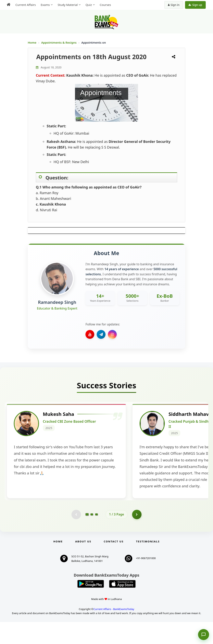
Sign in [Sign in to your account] (174, 5)
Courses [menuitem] (105, 5)
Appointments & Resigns (59, 42)
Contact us (114, 563)
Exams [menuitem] (45, 5)
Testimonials (148, 563)
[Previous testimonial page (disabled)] (76, 536)
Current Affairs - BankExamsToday (114, 631)
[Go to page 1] (87, 536)
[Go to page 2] (92, 536)
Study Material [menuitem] (67, 5)
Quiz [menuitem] (88, 5)
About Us (83, 563)
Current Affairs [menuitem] (25, 5)
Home (32, 42)
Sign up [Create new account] (196, 5)
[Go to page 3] (96, 536)
